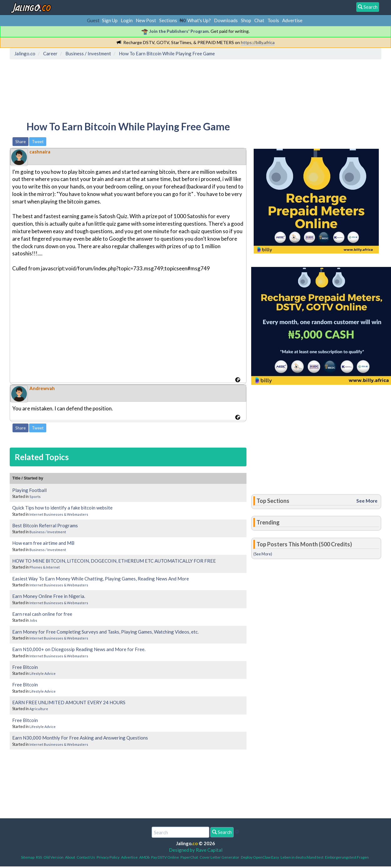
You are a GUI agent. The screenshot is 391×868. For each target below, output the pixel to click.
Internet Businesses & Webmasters (59, 514)
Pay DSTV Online (165, 857)
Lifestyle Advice (43, 673)
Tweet (38, 142)
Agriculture (39, 709)
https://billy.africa (258, 42)
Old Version (53, 857)
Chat (259, 20)
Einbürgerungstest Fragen (347, 857)
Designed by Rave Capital (196, 850)
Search (222, 832)
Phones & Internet (45, 567)
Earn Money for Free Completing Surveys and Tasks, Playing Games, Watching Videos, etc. (105, 632)
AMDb (144, 857)
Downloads (226, 20)
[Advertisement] (126, 89)
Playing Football (29, 490)
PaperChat (189, 857)
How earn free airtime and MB (43, 543)
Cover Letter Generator (219, 857)
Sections (168, 20)
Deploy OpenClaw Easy (260, 857)
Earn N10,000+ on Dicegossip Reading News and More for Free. (79, 649)
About (70, 857)
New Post (146, 20)
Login (127, 20)
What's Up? (199, 20)
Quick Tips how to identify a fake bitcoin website (62, 508)
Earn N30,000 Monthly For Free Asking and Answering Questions (80, 738)
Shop (246, 20)
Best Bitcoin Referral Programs (45, 525)
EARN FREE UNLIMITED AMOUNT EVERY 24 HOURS (69, 702)
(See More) (263, 554)
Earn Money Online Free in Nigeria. (49, 596)
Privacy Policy (108, 857)
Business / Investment (48, 532)
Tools (273, 20)
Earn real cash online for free (42, 614)
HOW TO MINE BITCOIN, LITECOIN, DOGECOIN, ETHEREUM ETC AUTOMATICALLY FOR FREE (114, 561)
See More (367, 501)
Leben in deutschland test (302, 857)
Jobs (33, 620)
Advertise (292, 20)
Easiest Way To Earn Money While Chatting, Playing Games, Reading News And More (101, 579)
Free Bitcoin (25, 667)
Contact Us (86, 857)
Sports (35, 497)
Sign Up (110, 20)
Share (20, 142)
